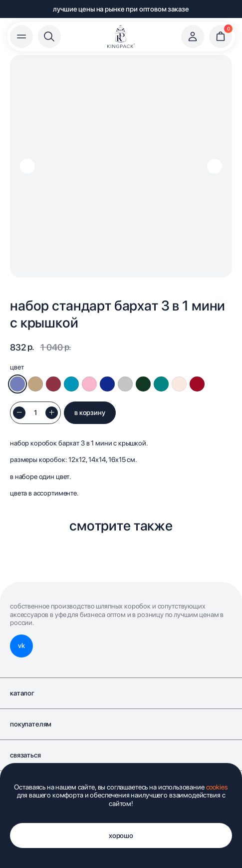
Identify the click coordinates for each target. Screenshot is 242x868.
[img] (121, 36)
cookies (217, 787)
